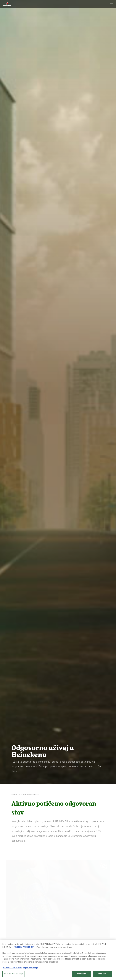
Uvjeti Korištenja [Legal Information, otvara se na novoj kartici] (31, 968)
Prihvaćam (81, 974)
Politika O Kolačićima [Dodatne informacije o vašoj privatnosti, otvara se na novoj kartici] (13, 968)
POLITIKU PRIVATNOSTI (24, 947)
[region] (58, 960)
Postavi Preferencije (13, 974)
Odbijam (102, 974)
